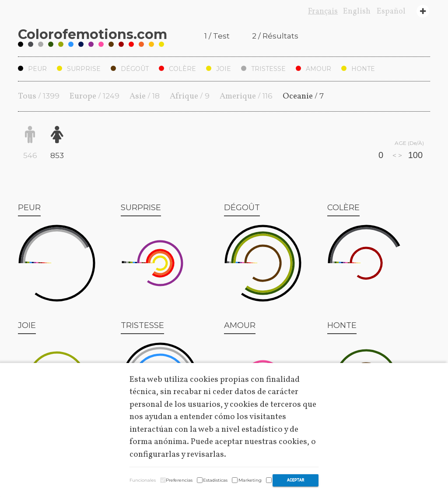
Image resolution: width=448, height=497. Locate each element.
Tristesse (263, 69)
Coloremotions (93, 34)
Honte (358, 69)
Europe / (94, 96)
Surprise (79, 69)
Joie (219, 69)
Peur (32, 69)
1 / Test (217, 36)
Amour (313, 69)
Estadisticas (215, 480)
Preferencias (179, 480)
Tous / (39, 96)
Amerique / (246, 96)
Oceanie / (303, 96)
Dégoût (130, 69)
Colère (177, 69)
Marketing (250, 480)
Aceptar (296, 480)
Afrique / (190, 96)
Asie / (145, 96)
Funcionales (143, 480)
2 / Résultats (275, 36)
